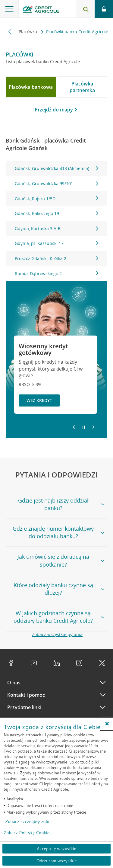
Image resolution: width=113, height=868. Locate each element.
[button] (107, 724)
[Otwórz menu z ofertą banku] (9, 9)
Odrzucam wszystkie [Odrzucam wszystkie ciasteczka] (56, 861)
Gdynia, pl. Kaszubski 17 (57, 243)
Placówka (28, 32)
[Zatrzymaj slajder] (84, 427)
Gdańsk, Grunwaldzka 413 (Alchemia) (57, 168)
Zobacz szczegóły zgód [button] (28, 821)
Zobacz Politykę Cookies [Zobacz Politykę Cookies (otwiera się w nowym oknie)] (28, 833)
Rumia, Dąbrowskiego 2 (57, 273)
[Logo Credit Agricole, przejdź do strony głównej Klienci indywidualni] (41, 10)
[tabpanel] (57, 221)
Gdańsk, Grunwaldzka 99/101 (57, 183)
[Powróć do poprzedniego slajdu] (74, 427)
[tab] (31, 87)
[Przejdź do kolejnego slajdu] (93, 428)
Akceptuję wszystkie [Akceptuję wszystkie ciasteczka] (56, 849)
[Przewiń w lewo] (10, 32)
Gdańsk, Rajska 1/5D (57, 199)
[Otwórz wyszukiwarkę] (86, 9)
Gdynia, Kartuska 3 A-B (57, 228)
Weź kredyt (39, 400)
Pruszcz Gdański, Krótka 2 (57, 258)
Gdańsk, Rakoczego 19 (57, 213)
